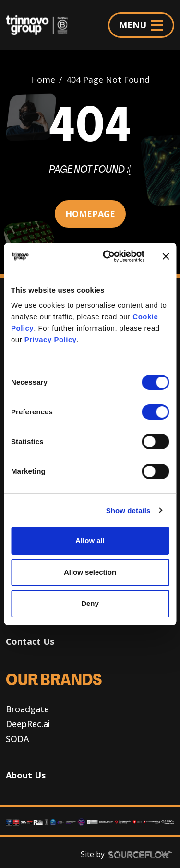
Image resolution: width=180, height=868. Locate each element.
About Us (26, 775)
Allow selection (90, 572)
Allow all (90, 541)
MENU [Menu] (141, 25)
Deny (90, 603)
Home (43, 80)
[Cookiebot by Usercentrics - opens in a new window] (107, 256)
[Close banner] (166, 256)
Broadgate (27, 709)
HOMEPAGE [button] (90, 214)
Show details (128, 510)
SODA (18, 739)
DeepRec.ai (28, 724)
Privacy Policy (51, 339)
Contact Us (30, 641)
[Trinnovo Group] (41, 25)
